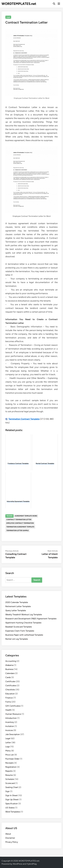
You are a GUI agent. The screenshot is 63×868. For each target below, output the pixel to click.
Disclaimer (10, 838)
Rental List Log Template (17, 639)
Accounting (11, 661)
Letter (8, 743)
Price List (10, 755)
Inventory (10, 722)
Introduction (11, 718)
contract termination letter (19, 520)
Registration (11, 767)
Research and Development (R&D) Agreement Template (31, 619)
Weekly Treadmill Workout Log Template (24, 615)
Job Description (13, 734)
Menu (8, 751)
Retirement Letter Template (18, 606)
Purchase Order (12, 759)
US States (10, 808)
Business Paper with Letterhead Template (24, 635)
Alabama (9, 665)
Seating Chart (12, 787)
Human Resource (13, 714)
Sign (7, 791)
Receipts (9, 763)
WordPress (18, 864)
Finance (9, 698)
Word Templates (13, 812)
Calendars (10, 673)
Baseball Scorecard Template (19, 627)
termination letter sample (18, 530)
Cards (8, 677)
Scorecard (10, 783)
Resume (9, 775)
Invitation (10, 726)
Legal (8, 17)
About (8, 834)
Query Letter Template (16, 610)
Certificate (10, 681)
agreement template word (26, 516)
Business (9, 669)
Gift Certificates (13, 706)
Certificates (11, 686)
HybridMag (32, 864)
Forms (8, 702)
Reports (9, 771)
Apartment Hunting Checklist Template (23, 623)
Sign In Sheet (12, 795)
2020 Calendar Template (17, 602)
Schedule (10, 779)
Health (8, 710)
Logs (7, 747)
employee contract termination (20, 523)
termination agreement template (20, 527)
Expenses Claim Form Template (20, 631)
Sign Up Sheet (12, 799)
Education (10, 694)
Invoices (9, 730)
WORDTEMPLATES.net (19, 4)
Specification (12, 804)
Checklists (10, 690)
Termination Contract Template (24, 419)
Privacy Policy (12, 842)
